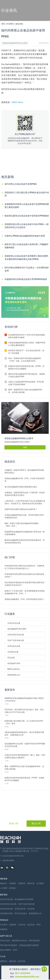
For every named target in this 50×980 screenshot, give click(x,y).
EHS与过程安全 (14, 669)
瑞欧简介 (4, 883)
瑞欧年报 (31, 883)
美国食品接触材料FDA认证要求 (15, 43)
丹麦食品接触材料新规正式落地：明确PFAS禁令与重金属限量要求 (27, 344)
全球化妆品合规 (14, 646)
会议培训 (31, 925)
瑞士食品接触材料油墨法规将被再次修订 (21, 487)
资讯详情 (19, 24)
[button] (45, 316)
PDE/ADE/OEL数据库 (9, 945)
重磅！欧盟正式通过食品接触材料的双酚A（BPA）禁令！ (22, 525)
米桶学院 (4, 929)
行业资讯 (10, 24)
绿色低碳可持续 (14, 663)
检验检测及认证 (14, 675)
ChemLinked (5, 941)
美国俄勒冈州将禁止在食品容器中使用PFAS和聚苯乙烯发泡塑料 (27, 206)
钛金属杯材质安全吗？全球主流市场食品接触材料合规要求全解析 (26, 336)
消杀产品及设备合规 (16, 640)
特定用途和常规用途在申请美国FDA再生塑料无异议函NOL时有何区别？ (24, 584)
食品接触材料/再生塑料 (17, 629)
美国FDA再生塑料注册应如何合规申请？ (21, 509)
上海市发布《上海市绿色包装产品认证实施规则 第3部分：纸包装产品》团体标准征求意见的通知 (25, 502)
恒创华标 (22, 961)
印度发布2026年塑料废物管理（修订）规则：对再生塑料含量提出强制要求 (25, 756)
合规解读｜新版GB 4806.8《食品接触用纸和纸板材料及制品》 (24, 471)
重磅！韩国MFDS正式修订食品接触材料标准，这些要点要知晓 (25, 391)
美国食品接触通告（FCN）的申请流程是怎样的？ (25, 599)
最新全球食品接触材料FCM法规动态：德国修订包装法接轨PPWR (26, 375)
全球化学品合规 (14, 623)
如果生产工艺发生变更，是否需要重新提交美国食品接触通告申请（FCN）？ (25, 592)
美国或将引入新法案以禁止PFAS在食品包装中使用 (27, 194)
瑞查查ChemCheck (19, 941)
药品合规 (11, 658)
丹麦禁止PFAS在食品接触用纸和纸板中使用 (25, 236)
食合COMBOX (6, 950)
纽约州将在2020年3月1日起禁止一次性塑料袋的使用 (27, 269)
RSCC (15, 950)
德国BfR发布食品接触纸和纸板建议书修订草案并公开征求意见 (24, 700)
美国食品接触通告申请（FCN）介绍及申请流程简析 (25, 480)
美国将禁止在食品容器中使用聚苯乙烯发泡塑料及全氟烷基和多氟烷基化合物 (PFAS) (26, 258)
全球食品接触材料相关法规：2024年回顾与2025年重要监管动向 (24, 516)
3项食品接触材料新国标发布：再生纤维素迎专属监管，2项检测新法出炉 (24, 734)
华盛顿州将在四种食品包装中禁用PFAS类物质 (26, 279)
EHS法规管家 (34, 941)
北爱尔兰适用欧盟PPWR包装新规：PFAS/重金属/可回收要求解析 (26, 383)
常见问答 (22, 925)
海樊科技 (4, 961)
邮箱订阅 (14, 824)
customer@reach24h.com (27, 977)
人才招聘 (4, 888)
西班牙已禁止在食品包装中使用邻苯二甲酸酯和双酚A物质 (26, 246)
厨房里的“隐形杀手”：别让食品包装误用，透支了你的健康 (26, 352)
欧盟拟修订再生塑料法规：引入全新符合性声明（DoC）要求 (24, 722)
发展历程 (22, 883)
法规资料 (13, 925)
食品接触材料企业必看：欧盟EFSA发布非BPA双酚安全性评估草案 (25, 745)
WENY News (17, 102)
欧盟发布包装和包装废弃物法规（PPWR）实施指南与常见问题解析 (26, 367)
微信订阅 (36, 824)
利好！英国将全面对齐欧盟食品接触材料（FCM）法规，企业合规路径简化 (25, 360)
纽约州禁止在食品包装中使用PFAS (21, 184)
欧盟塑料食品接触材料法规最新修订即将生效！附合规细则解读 (25, 533)
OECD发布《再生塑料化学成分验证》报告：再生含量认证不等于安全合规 (24, 711)
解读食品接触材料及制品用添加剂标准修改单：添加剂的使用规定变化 (25, 541)
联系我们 (13, 888)
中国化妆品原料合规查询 (29, 945)
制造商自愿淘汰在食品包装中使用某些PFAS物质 (27, 216)
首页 (3, 24)
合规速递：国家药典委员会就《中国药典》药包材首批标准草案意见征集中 (25, 494)
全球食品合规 (13, 652)
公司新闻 (40, 883)
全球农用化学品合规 (16, 635)
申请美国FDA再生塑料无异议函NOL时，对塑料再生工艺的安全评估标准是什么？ (24, 567)
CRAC (39, 925)
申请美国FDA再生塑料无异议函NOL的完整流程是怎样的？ (24, 575)
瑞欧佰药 (13, 961)
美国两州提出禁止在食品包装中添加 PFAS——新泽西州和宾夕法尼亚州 (27, 226)
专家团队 (13, 883)
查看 (25, 447)
